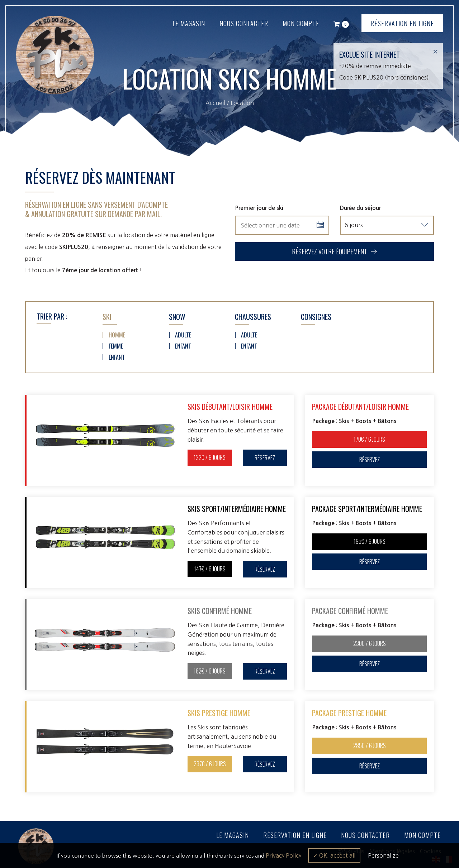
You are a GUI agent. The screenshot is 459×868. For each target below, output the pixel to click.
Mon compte (301, 23)
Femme (116, 346)
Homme (117, 335)
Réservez (265, 457)
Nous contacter (244, 23)
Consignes (316, 316)
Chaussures (253, 316)
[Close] (435, 52)
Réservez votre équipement (334, 251)
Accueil (215, 103)
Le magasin (189, 23)
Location (242, 103)
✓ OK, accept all (334, 855)
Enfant (117, 357)
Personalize (383, 855)
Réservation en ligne (402, 23)
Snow (177, 316)
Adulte (183, 335)
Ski (107, 316)
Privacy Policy (283, 855)
